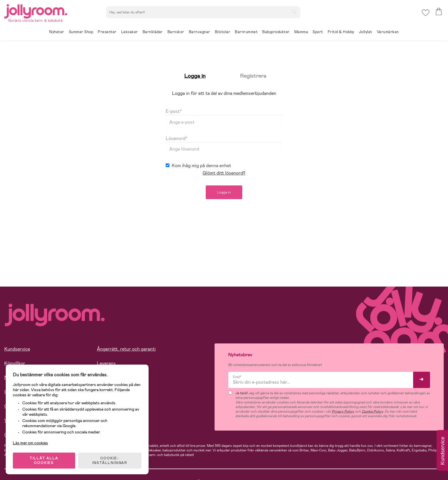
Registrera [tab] (253, 76)
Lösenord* (224, 146)
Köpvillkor (15, 363)
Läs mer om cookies (30, 443)
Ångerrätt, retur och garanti (126, 349)
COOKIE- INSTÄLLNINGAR (110, 461)
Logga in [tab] (195, 76)
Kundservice (17, 349)
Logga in (224, 192)
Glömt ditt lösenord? (224, 173)
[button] (426, 13)
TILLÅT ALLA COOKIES (44, 461)
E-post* (224, 119)
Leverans (106, 363)
